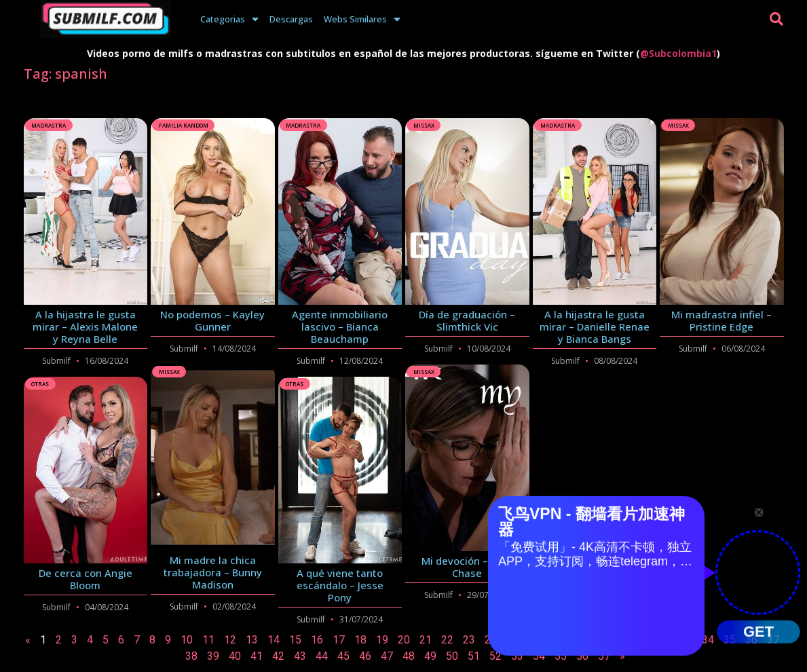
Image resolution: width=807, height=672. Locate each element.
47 (387, 656)
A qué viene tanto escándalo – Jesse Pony (340, 585)
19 (382, 640)
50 (452, 656)
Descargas (291, 19)
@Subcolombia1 (678, 53)
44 (322, 656)
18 (360, 640)
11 (208, 640)
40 (235, 656)
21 (426, 640)
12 (230, 640)
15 (295, 640)
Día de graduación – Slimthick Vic (467, 320)
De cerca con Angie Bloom (86, 579)
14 (274, 640)
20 (404, 640)
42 (278, 656)
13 (252, 640)
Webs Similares (362, 19)
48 (409, 656)
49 (430, 656)
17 (339, 640)
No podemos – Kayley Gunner (212, 320)
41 (257, 656)
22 (447, 640)
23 (469, 640)
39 (213, 656)
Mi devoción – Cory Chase (467, 567)
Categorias (229, 19)
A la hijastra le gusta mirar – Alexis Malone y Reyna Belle (85, 326)
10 (187, 640)
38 (191, 656)
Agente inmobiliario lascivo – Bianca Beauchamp (340, 326)
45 (343, 656)
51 (474, 656)
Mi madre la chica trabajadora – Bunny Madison (213, 572)
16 (317, 640)
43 (300, 656)
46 (365, 656)
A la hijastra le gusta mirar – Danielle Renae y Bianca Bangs (595, 326)
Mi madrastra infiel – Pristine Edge (721, 320)
